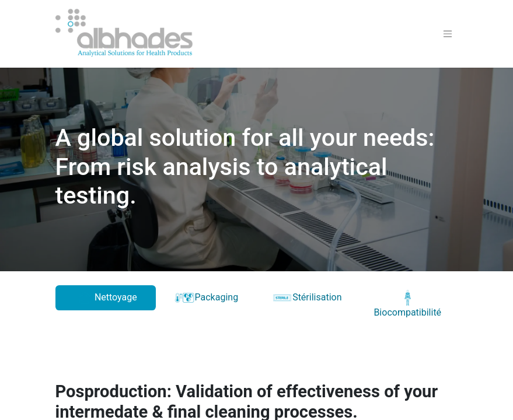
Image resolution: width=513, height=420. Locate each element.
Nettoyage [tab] (106, 298)
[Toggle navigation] (448, 34)
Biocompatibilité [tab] (407, 304)
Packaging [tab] (206, 298)
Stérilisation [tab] (307, 298)
